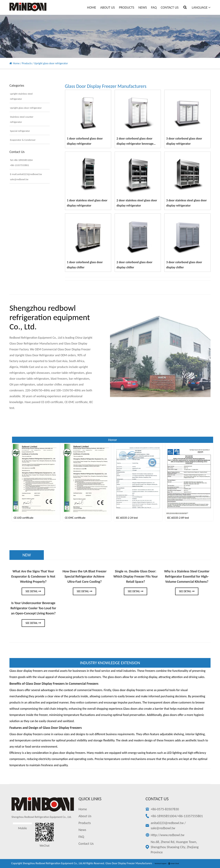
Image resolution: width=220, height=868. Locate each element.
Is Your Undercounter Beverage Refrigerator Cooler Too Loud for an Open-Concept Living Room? (33, 608)
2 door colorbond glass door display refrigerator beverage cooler (135, 144)
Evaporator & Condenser (23, 140)
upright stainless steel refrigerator (21, 96)
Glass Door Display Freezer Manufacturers (129, 863)
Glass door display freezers (26, 734)
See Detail (33, 591)
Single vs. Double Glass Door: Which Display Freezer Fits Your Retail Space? (136, 576)
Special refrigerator (20, 131)
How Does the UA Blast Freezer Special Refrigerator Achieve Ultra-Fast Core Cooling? (84, 576)
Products (127, 7)
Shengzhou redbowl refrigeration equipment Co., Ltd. (53, 863)
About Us (108, 7)
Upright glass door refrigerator (26, 108)
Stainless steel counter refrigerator (22, 119)
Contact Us (170, 7)
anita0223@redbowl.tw (167, 823)
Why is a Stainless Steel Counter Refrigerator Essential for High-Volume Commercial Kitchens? (187, 576)
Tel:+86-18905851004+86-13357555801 (21, 163)
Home (92, 7)
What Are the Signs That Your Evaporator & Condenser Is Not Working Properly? (33, 576)
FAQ (154, 7)
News (143, 7)
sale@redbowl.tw (163, 828)
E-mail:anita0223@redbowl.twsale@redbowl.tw (26, 177)
